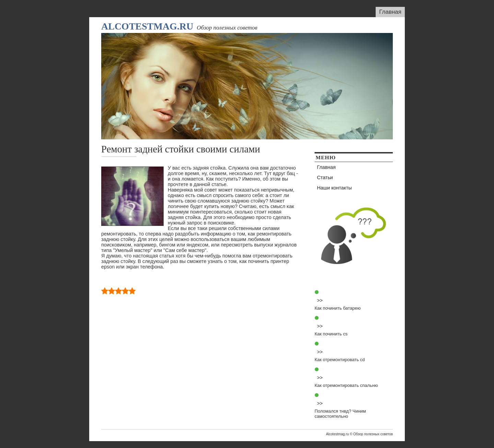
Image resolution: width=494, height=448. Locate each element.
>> (320, 300)
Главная (390, 12)
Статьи (325, 177)
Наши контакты (334, 188)
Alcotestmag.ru (147, 26)
